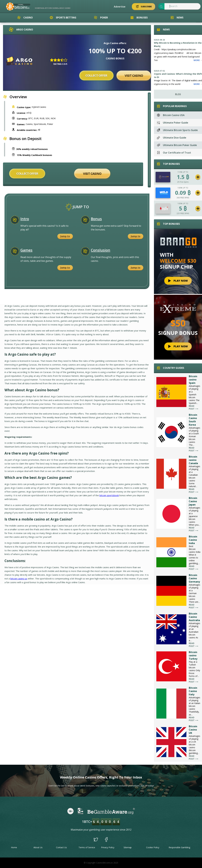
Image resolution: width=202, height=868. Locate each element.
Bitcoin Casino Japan (193, 501)
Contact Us (61, 847)
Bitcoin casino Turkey (193, 655)
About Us (38, 847)
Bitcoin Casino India (193, 540)
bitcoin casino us (19, 579)
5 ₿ (183, 208)
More (198, 60)
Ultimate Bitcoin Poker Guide (177, 145)
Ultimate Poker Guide (173, 123)
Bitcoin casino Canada (193, 460)
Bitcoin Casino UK (193, 730)
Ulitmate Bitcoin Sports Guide (177, 130)
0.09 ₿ (183, 193)
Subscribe (144, 7)
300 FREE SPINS (183, 198)
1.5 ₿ (183, 177)
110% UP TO (183, 172)
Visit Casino (134, 75)
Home (14, 847)
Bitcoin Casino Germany (194, 578)
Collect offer (96, 75)
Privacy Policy (108, 847)
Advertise (120, 7)
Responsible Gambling (179, 847)
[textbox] (182, 6)
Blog (178, 94)
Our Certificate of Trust (174, 153)
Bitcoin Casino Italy (193, 691)
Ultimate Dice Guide (172, 138)
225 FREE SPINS (183, 213)
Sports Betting (63, 18)
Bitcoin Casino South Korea (193, 420)
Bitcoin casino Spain (193, 380)
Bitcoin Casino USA (171, 115)
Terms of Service (87, 847)
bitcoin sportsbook (109, 495)
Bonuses (139, 18)
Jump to (65, 236)
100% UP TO (183, 188)
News (177, 18)
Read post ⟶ (193, 407)
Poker (101, 18)
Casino (25, 18)
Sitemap (128, 847)
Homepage (39, 8)
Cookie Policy (153, 847)
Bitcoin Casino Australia (194, 617)
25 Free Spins (183, 182)
